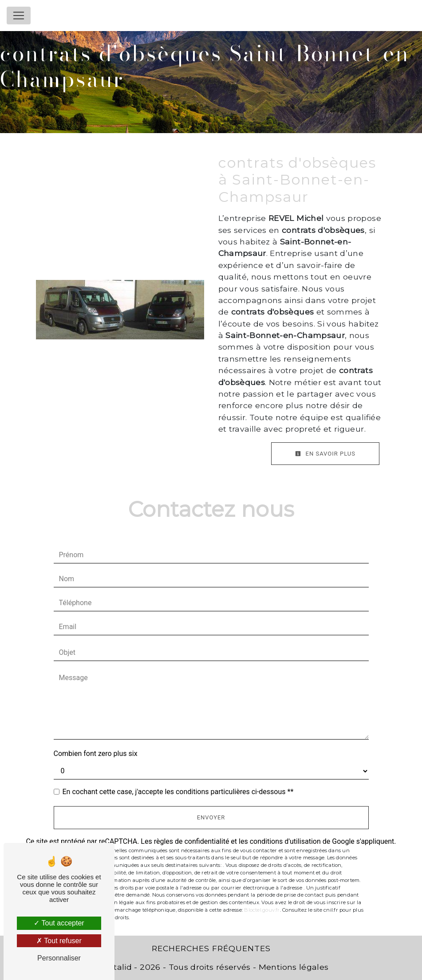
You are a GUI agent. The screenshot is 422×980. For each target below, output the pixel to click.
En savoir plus (325, 454)
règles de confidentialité (192, 841)
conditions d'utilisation (285, 841)
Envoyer (211, 817)
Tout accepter (59, 923)
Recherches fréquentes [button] (211, 948)
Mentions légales (292, 967)
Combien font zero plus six (96, 754)
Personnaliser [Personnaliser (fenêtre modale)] (59, 958)
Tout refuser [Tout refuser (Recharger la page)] (59, 941)
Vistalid (117, 967)
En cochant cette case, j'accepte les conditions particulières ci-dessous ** (178, 792)
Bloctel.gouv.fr (262, 910)
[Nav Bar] (19, 16)
